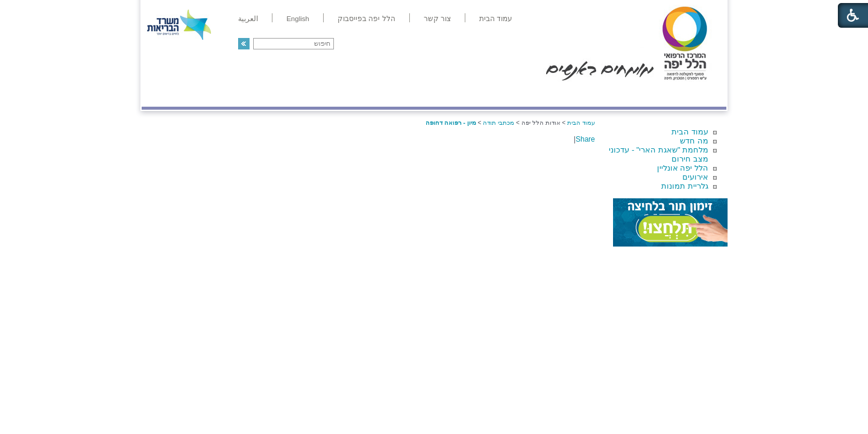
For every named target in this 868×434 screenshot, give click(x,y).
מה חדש (694, 141)
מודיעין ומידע (692, 94)
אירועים (695, 177)
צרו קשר (162, 94)
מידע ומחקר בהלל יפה (393, 94)
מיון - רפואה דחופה (451, 123)
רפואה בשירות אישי (303, 94)
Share (585, 139)
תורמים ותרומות (221, 94)
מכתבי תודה (498, 123)
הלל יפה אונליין (683, 168)
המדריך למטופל (475, 94)
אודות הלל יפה (545, 94)
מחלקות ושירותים (619, 94)
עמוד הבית (690, 132)
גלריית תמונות (685, 186)
